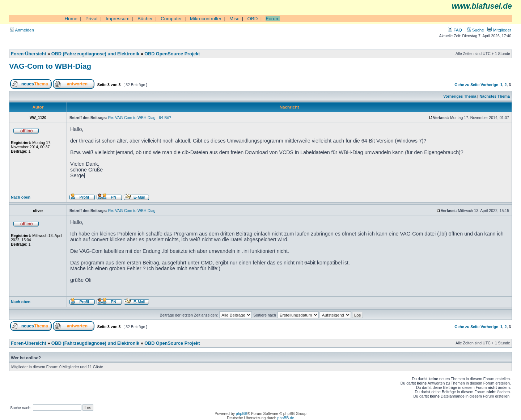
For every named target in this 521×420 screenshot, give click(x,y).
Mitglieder (499, 30)
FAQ (455, 30)
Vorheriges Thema (460, 96)
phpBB (242, 413)
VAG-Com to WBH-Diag (50, 66)
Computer (171, 19)
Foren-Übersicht (29, 54)
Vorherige (489, 85)
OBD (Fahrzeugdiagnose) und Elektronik (95, 54)
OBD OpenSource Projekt (172, 54)
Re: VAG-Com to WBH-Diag (132, 211)
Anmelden (22, 30)
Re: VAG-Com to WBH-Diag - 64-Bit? (140, 118)
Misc (234, 19)
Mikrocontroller (206, 19)
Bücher (145, 19)
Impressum (118, 19)
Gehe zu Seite (467, 85)
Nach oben (21, 197)
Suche (475, 30)
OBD (252, 19)
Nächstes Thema (495, 96)
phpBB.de (286, 418)
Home (71, 19)
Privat (92, 19)
